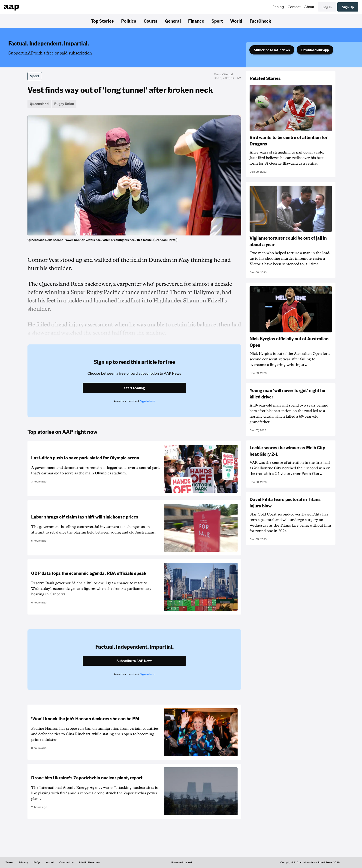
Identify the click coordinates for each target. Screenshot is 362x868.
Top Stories (102, 21)
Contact (294, 7)
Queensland (39, 104)
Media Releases (90, 862)
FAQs (37, 862)
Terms (9, 862)
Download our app (315, 50)
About (309, 7)
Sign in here (148, 401)
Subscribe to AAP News (272, 50)
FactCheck (260, 21)
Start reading (134, 388)
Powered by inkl (182, 862)
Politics (129, 21)
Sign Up (348, 7)
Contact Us (66, 862)
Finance (196, 21)
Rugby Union (64, 104)
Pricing (278, 7)
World (236, 21)
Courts (151, 21)
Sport (217, 21)
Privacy (23, 862)
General (173, 21)
